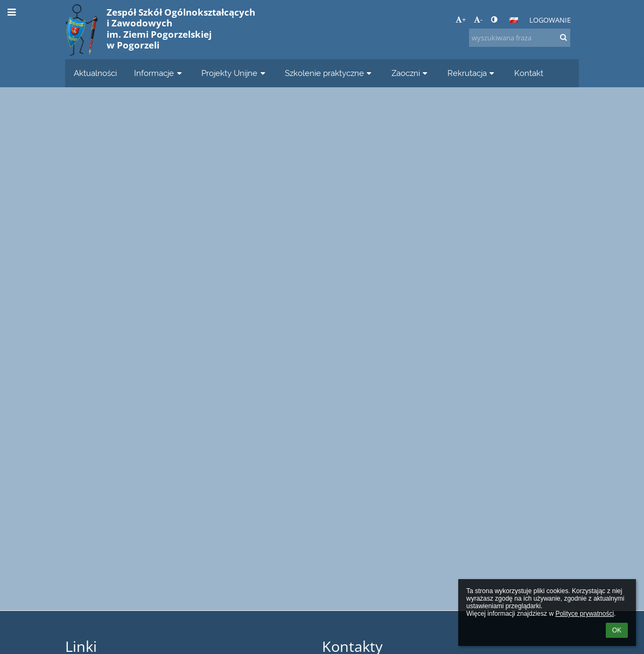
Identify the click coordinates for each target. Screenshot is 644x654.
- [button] (478, 19)
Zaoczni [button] (411, 73)
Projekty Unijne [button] (234, 73)
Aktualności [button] (95, 73)
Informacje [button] (159, 73)
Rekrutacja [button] (472, 73)
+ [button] (461, 19)
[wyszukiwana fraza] (520, 38)
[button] (514, 20)
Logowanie (550, 20)
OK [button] (617, 630)
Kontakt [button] (529, 73)
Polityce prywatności (584, 614)
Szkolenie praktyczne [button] (330, 73)
